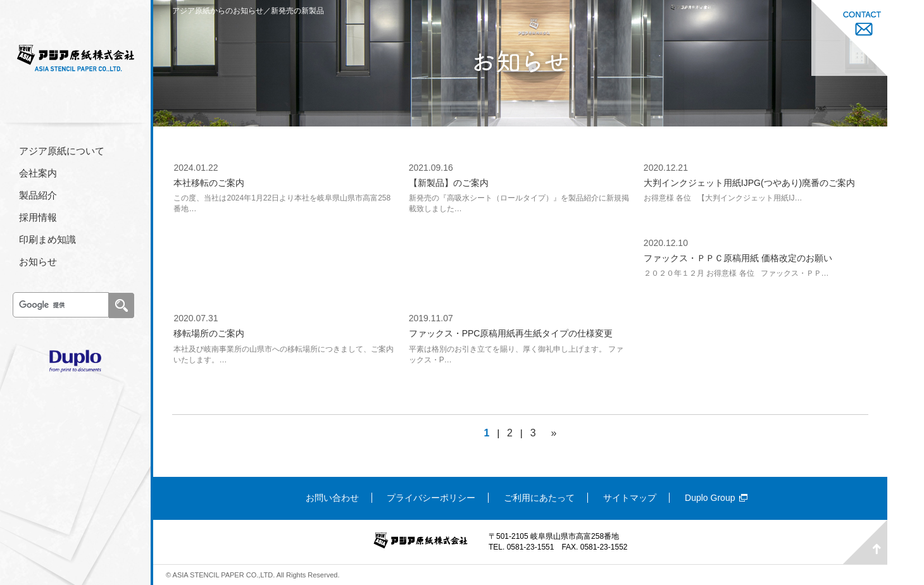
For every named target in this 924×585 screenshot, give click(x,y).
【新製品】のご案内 (449, 183)
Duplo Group (710, 498)
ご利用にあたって (539, 498)
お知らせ (38, 262)
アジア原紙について (62, 151)
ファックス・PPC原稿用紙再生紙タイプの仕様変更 (511, 333)
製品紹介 (38, 195)
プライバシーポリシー (431, 498)
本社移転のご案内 (209, 183)
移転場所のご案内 (209, 333)
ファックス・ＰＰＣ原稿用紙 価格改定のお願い (738, 258)
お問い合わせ (332, 498)
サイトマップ (630, 498)
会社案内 (38, 173)
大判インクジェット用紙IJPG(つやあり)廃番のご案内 (749, 183)
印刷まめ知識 (47, 239)
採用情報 (38, 217)
